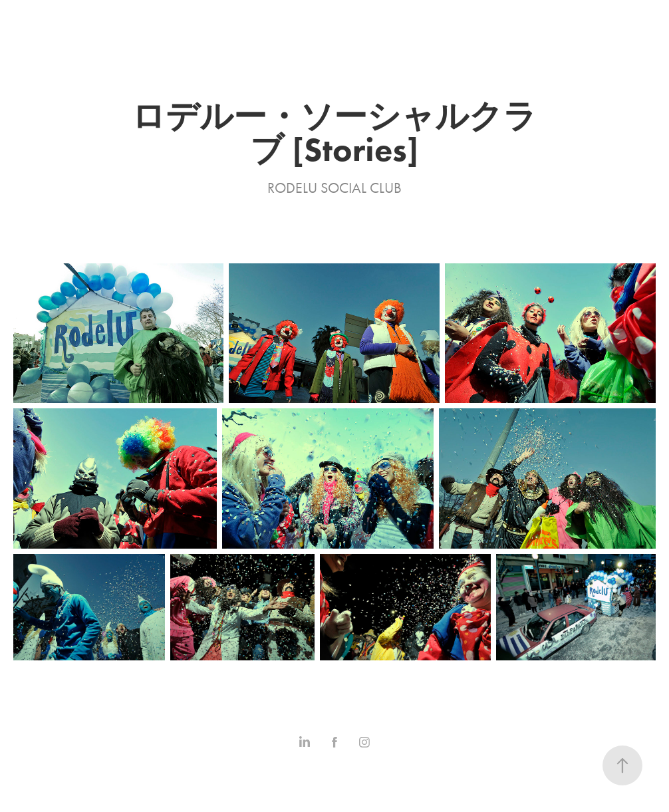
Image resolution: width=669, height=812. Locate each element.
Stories (71, 15)
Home (22, 15)
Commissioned (189, 15)
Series (120, 15)
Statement (269, 15)
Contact (27, 31)
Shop (323, 15)
